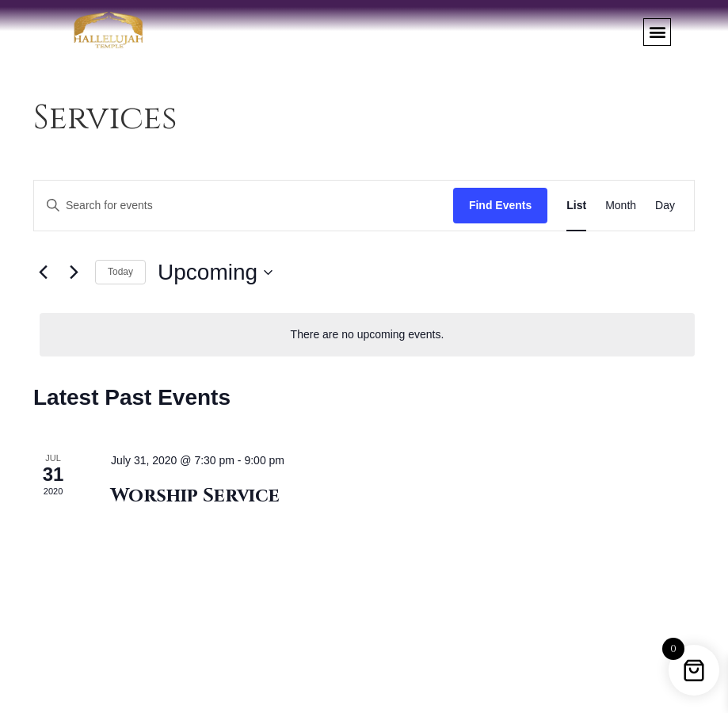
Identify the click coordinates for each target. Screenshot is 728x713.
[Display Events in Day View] (665, 206)
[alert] (367, 335)
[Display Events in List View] (576, 206)
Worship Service (195, 496)
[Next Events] (74, 273)
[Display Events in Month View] (621, 206)
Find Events (500, 205)
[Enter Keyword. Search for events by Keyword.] (244, 206)
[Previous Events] (43, 273)
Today (120, 272)
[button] (657, 32)
